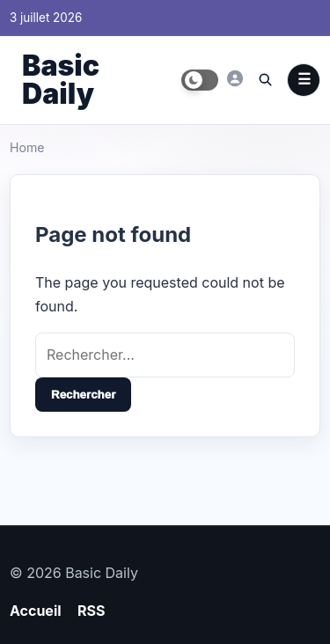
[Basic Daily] (235, 78)
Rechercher (83, 395)
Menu (304, 80)
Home (27, 147)
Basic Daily (61, 80)
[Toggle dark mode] (200, 80)
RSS (91, 611)
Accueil (36, 611)
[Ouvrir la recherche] (265, 79)
